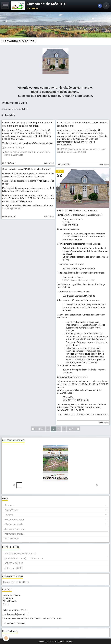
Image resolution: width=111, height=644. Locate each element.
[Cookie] (6, 638)
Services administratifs (15, 529)
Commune (9, 505)
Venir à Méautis (12, 539)
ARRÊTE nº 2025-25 (14, 563)
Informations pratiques (15, 534)
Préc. (41, 429)
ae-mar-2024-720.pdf (15, 148)
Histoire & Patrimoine (14, 520)
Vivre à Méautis (11, 510)
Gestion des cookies (64, 641)
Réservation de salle (14, 524)
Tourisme (9, 515)
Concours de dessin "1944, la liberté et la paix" (27, 169)
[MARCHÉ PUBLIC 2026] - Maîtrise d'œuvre (24, 558)
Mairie (51, 163)
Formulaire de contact (15, 623)
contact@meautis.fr (13, 208)
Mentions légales (46, 641)
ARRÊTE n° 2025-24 (14, 568)
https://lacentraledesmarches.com (79, 280)
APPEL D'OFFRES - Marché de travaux (77, 210)
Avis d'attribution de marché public (20, 554)
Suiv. (71, 429)
